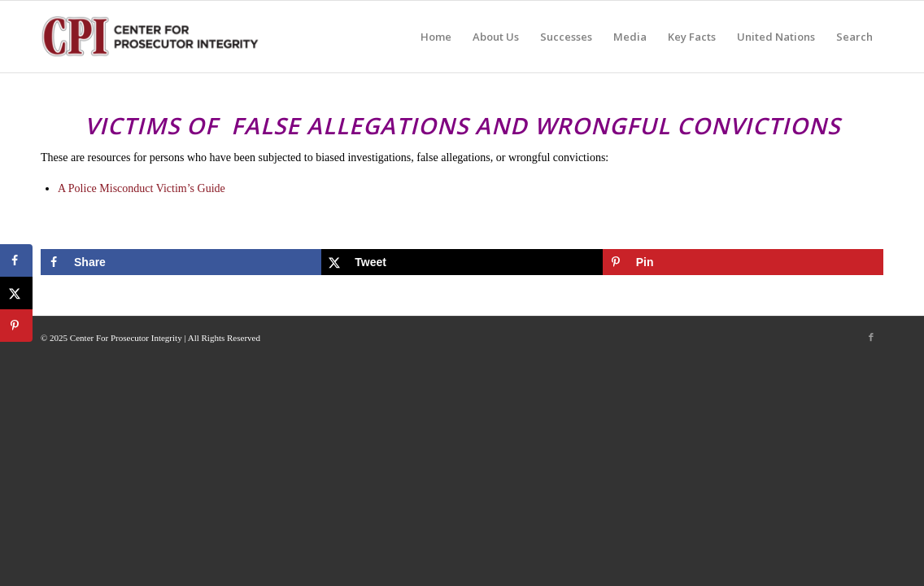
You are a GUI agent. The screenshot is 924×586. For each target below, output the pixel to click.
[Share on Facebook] (181, 262)
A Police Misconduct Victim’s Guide (142, 188)
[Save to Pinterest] (743, 262)
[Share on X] (462, 262)
